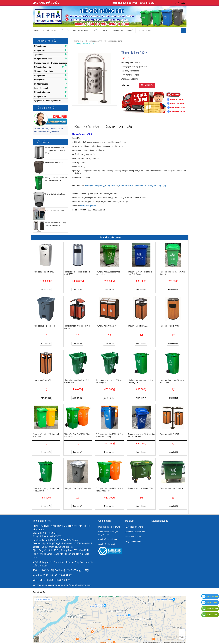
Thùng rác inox (40, 50)
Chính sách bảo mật (107, 544)
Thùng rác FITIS (40, 96)
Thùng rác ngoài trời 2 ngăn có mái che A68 (77, 327)
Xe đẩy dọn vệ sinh (41, 88)
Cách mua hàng (80, 30)
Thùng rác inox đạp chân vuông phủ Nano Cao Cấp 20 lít (55, 150)
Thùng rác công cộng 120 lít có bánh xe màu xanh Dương (109, 435)
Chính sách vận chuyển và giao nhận (108, 533)
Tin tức (94, 30)
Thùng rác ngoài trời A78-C (170, 326)
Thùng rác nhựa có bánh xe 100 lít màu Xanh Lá (77, 381)
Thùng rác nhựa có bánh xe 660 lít (140, 488)
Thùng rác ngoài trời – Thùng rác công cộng (50, 63)
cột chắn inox (140, 185)
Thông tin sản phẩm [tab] (85, 127)
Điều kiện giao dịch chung (109, 527)
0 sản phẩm (180, 3)
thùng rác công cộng (157, 185)
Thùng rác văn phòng (42, 92)
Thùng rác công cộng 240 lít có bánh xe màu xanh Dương (141, 435)
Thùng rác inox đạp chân (55, 210)
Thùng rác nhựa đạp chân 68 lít (44, 326)
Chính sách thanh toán (108, 539)
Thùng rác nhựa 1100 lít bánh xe (172, 488)
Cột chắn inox (39, 55)
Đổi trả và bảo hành (133, 537)
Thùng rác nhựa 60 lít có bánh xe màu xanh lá (108, 273)
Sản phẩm (51, 30)
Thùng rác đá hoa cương (43, 59)
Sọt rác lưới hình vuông (54, 163)
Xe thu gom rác (40, 80)
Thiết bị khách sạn (41, 84)
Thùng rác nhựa (40, 46)
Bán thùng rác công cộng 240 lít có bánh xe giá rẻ (141, 381)
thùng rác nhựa (126, 185)
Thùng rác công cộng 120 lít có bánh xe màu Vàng (46, 435)
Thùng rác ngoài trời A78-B (169, 434)
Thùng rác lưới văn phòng (55, 194)
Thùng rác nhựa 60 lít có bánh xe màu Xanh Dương (140, 273)
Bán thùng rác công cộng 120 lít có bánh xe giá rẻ (109, 381)
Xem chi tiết (46, 290)
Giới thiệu (64, 30)
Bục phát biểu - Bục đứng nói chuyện (48, 101)
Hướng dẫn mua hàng (134, 527)
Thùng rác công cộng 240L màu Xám (78, 488)
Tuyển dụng (117, 30)
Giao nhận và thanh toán (135, 532)
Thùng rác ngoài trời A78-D (42, 380)
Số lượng (125, 85)
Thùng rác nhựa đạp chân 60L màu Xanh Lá (172, 273)
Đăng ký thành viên (133, 541)
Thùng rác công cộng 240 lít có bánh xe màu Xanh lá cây (109, 490)
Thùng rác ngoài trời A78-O (106, 326)
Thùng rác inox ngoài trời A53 (43, 272)
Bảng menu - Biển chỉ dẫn (44, 71)
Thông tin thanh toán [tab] (117, 127)
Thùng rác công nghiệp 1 (43, 67)
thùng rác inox (112, 185)
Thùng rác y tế (39, 76)
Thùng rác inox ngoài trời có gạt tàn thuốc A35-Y (77, 273)
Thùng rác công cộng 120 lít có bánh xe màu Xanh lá (46, 490)
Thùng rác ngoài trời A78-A (138, 326)
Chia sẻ (104, 30)
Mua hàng (147, 85)
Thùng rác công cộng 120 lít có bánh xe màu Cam (78, 435)
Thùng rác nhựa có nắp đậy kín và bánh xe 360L (172, 381)
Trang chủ (38, 30)
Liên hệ (129, 30)
